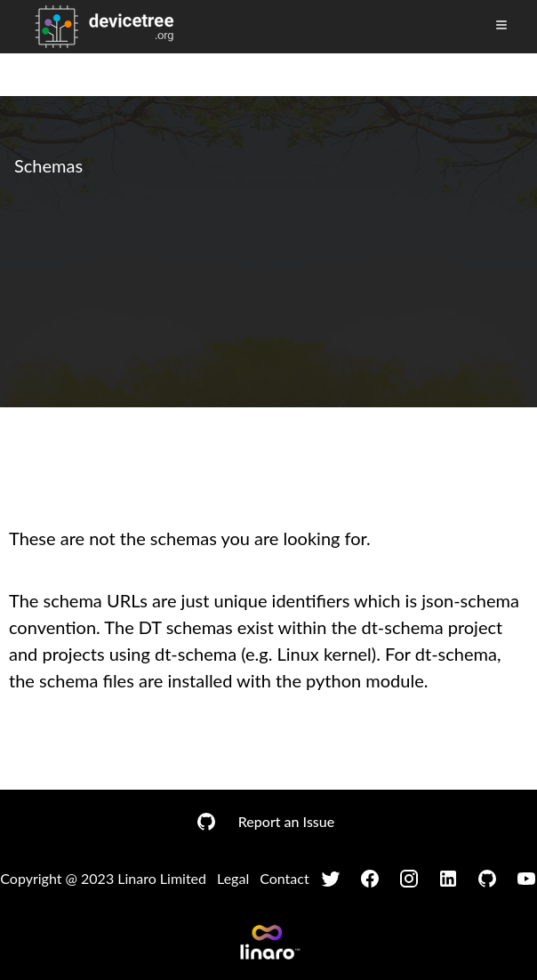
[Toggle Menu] (501, 25)
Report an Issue (286, 821)
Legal (233, 878)
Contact (284, 878)
